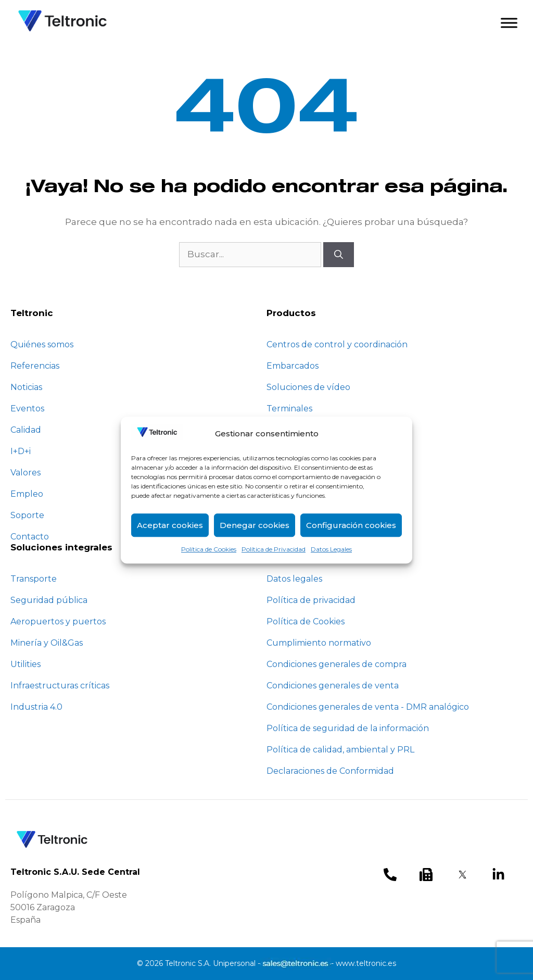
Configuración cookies (351, 525)
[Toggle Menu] (509, 23)
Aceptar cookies (170, 525)
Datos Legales (331, 549)
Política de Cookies (209, 549)
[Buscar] (339, 255)
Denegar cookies (255, 525)
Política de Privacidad (274, 549)
